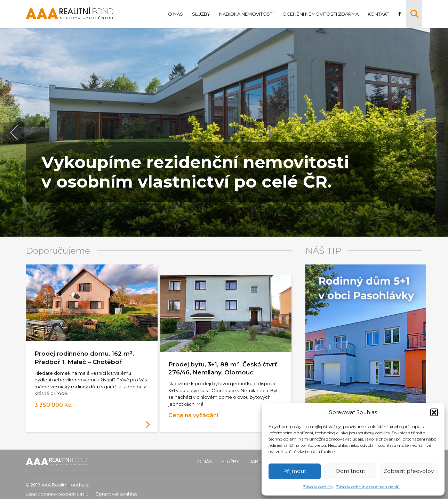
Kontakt (377, 14)
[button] (434, 412)
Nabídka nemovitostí (245, 14)
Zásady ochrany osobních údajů (368, 487)
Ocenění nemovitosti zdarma (319, 14)
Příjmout (295, 471)
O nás (174, 14)
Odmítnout (350, 471)
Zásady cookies (318, 487)
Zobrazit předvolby (409, 471)
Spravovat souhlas (126, 489)
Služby (200, 14)
